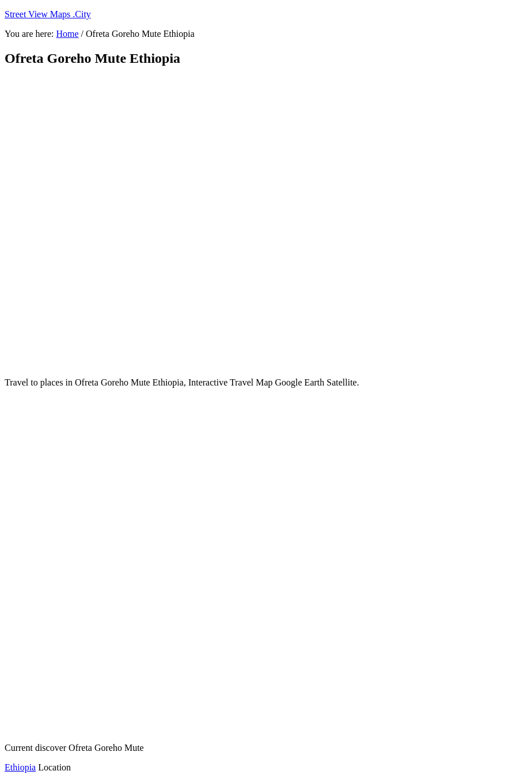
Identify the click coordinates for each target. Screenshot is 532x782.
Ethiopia (20, 767)
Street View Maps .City (48, 14)
